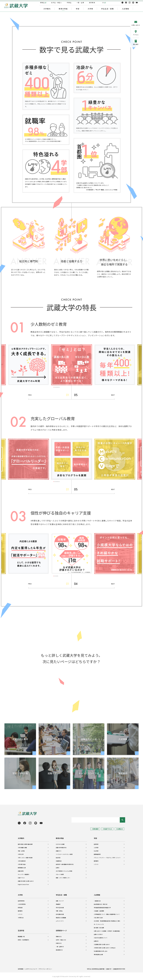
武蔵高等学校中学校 (119, 969)
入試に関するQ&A (98, 918)
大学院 (20, 895)
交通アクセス (21, 878)
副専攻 (58, 868)
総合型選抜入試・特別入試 (101, 904)
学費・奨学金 (59, 911)
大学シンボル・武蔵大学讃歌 (25, 858)
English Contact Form (23, 884)
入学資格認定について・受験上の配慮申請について (107, 914)
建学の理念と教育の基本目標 (25, 844)
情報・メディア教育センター (63, 878)
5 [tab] (59, 387)
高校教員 (92, 3)
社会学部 (96, 851)
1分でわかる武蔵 (60, 844)
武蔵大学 (109, 969)
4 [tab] (58, 387)
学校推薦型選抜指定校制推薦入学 (102, 908)
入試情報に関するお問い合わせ (102, 944)
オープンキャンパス (99, 924)
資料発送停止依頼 (98, 954)
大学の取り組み (22, 864)
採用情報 (21, 969)
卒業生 (69, 3)
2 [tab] (55, 387)
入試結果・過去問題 (99, 911)
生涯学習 (21, 931)
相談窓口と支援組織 (61, 918)
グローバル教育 (60, 874)
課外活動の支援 (60, 914)
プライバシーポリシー (45, 969)
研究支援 (20, 908)
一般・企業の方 (60, 947)
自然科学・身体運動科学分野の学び (65, 864)
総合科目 (58, 858)
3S (103, 3)
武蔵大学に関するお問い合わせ (26, 881)
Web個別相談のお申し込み (101, 951)
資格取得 (58, 904)
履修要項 (96, 861)
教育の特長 (60, 838)
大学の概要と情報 (22, 848)
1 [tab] (54, 387)
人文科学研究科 (22, 904)
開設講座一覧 (21, 936)
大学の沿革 (21, 854)
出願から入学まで (98, 934)
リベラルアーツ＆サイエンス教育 (64, 854)
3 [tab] (57, 387)
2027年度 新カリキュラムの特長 (64, 871)
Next (112, 395)
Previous (31, 395)
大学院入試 (21, 918)
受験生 (42, 3)
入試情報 (97, 895)
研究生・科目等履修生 (23, 940)
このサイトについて (31, 969)
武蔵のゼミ (59, 851)
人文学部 (96, 848)
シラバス (96, 864)
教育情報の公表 (22, 868)
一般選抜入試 (97, 901)
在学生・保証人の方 (61, 940)
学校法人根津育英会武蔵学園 (96, 969)
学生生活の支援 (60, 908)
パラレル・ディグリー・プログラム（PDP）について (107, 858)
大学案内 (21, 838)
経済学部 (96, 844)
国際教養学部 (97, 854)
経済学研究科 (21, 901)
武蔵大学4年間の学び (61, 848)
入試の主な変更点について (101, 938)
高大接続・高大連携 (99, 928)
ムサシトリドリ (60, 921)
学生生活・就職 (61, 895)
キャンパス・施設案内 (23, 874)
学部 (95, 838)
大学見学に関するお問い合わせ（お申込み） (105, 948)
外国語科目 (59, 861)
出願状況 (96, 941)
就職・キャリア (60, 901)
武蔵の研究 (21, 871)
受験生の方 (59, 936)
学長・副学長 (21, 851)
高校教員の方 (59, 950)
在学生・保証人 (57, 3)
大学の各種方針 (22, 861)
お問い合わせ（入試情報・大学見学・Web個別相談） (107, 931)
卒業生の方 (59, 943)
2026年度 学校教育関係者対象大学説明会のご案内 (107, 921)
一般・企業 (80, 3)
